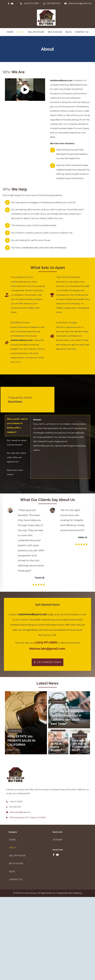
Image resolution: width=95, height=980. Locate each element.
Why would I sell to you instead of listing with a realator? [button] (17, 426)
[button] (25, 90)
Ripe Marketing (75, 893)
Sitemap (58, 840)
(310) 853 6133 (15, 807)
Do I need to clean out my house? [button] (17, 443)
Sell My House (36, 32)
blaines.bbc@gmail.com (80, 3)
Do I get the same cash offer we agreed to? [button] (16, 457)
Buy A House (55, 32)
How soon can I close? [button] (15, 472)
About (21, 32)
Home (10, 32)
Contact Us (82, 32)
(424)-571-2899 (31, 3)
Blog (69, 32)
